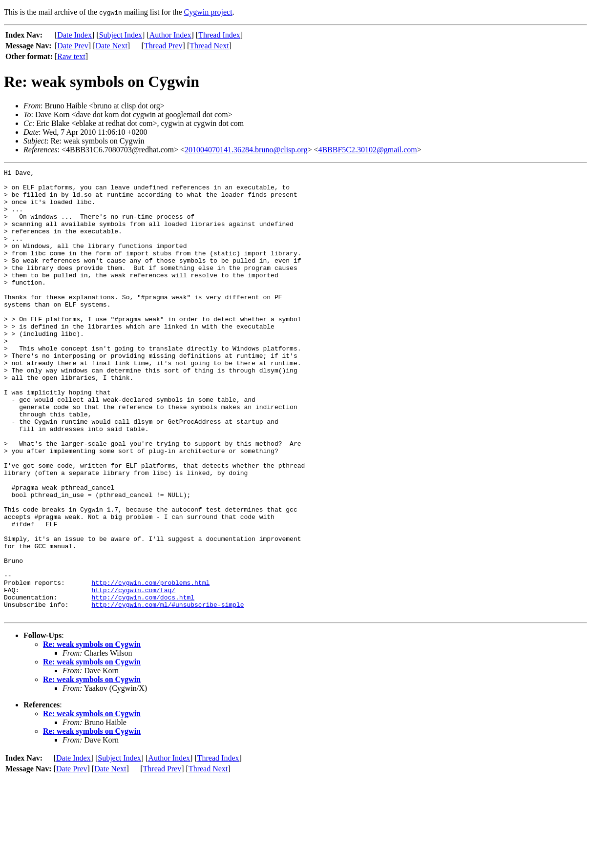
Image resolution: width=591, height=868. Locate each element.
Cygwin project (208, 12)
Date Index (74, 35)
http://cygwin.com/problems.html (150, 666)
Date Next (112, 46)
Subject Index (121, 35)
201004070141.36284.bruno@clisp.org (246, 150)
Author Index (170, 35)
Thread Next (209, 46)
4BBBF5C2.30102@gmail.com (367, 150)
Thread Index (219, 35)
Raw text (71, 56)
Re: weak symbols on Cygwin (92, 734)
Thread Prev (163, 46)
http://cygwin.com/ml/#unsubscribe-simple (168, 692)
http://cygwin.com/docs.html (143, 683)
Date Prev (73, 46)
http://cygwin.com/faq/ (133, 675)
